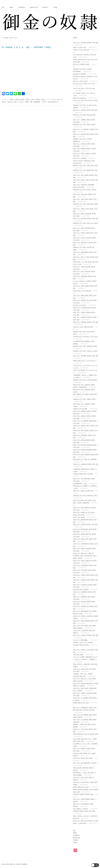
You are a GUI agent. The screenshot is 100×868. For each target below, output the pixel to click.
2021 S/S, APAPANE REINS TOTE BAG (86, 356)
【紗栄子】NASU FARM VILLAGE (83, 474)
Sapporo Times (12, 102)
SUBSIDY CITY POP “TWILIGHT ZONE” (86, 204)
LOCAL (33, 99)
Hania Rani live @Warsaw (82, 291)
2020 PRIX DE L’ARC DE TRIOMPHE (85, 459)
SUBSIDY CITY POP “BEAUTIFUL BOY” (86, 170)
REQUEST (45, 7)
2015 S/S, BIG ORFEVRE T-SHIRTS (85, 763)
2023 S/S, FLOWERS (80, 158)
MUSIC (43, 99)
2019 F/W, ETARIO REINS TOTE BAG (85, 524)
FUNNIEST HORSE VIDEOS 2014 (83, 794)
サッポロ (21, 102)
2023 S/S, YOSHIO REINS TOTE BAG (85, 110)
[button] (95, 865)
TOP (3, 7)
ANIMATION (34, 7)
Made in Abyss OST (80, 47)
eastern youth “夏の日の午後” (83, 327)
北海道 (27, 102)
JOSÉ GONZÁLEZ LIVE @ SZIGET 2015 (86, 734)
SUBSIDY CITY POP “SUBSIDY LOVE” (85, 496)
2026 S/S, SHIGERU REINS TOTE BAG (86, 43)
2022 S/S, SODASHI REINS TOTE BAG (86, 322)
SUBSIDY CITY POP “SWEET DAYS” (85, 399)
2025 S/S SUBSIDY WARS (81, 64)
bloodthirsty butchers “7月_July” (86, 337)
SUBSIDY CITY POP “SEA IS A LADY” (86, 223)
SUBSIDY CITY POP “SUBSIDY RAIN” (85, 346)
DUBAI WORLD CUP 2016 (81, 703)
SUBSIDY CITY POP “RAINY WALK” (85, 124)
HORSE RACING (20, 99)
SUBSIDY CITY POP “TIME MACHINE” (85, 380)
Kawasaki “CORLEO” (80, 74)
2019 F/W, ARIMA (79, 517)
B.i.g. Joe (55, 99)
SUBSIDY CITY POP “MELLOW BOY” (85, 115)
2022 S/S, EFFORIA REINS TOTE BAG (86, 218)
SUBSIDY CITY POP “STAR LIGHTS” (85, 190)
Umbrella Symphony (80, 98)
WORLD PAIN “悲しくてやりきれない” (85, 361)
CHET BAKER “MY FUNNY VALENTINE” (85, 394)
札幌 (31, 102)
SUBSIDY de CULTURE (80, 409)
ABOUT (11, 7)
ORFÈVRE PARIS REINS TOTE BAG (84, 811)
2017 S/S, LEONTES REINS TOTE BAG (86, 635)
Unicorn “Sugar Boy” (81, 81)
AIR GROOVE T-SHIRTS (81, 809)
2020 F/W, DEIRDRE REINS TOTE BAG (86, 464)
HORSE (12, 99)
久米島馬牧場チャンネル (80, 484)
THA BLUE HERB (78, 655)
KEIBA (28, 99)
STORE (55, 7)
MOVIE (38, 99)
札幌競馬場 (37, 102)
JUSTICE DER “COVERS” (81, 590)
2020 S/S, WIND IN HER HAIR (83, 491)
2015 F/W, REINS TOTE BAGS (83, 758)
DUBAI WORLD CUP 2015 (81, 787)
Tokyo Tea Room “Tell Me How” (84, 88)
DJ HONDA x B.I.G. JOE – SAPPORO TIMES (26, 47)
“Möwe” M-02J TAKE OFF (81, 50)
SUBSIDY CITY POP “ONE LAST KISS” (86, 165)
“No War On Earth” (80, 305)
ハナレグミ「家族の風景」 (81, 640)
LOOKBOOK (22, 7)
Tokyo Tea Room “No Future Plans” (86, 100)
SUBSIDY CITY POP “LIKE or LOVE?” (86, 351)
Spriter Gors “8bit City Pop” (84, 84)
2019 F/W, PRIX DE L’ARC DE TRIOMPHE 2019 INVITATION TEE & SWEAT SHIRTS (85, 556)
